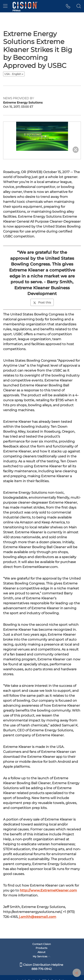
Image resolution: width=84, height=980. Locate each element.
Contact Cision (42, 944)
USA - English (14, 74)
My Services (42, 956)
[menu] (5, 6)
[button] (68, 6)
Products (41, 948)
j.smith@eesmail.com (38, 917)
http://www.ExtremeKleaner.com (48, 890)
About (41, 952)
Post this (42, 302)
